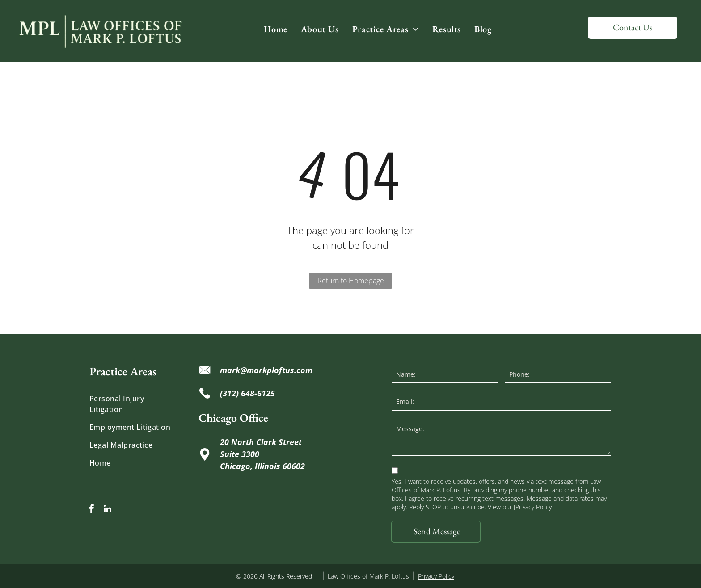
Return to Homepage (351, 281)
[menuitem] (275, 29)
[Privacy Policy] (534, 507)
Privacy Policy (436, 576)
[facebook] (92, 510)
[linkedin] (107, 510)
